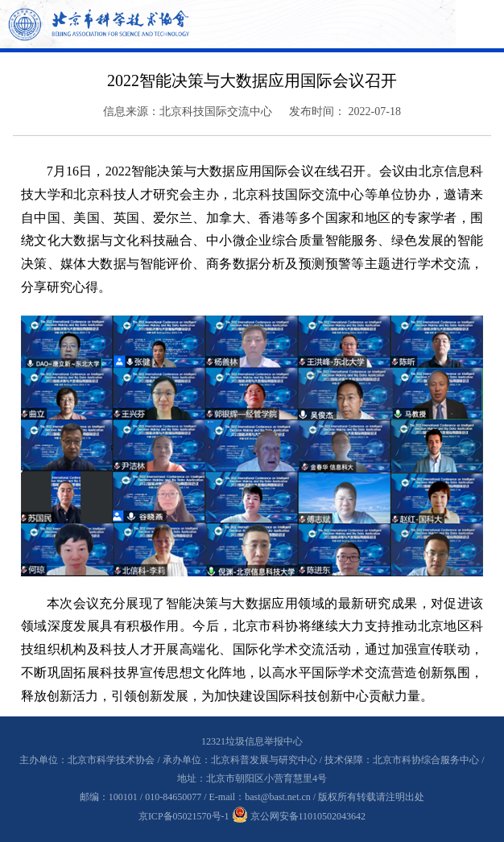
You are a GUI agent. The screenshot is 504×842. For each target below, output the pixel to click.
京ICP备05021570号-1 (184, 816)
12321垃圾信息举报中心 (252, 741)
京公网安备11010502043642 (299, 816)
